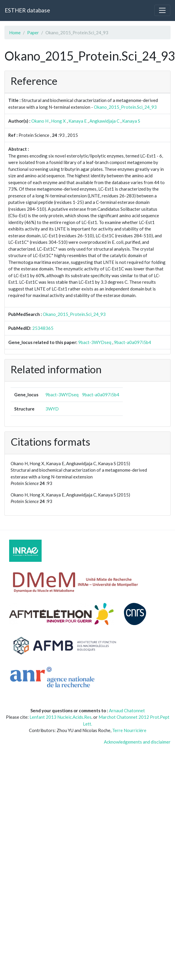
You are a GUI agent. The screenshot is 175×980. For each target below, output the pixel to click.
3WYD (52, 409)
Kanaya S (131, 121)
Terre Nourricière (129, 730)
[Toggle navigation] (162, 10)
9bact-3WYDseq (95, 342)
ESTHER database (27, 10)
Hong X (58, 121)
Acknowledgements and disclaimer (137, 742)
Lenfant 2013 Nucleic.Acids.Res (60, 717)
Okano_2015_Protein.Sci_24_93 (125, 107)
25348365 (43, 328)
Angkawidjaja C (104, 121)
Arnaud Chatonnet (127, 710)
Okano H (40, 121)
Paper (33, 33)
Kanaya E (78, 121)
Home (15, 33)
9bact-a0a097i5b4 (133, 342)
